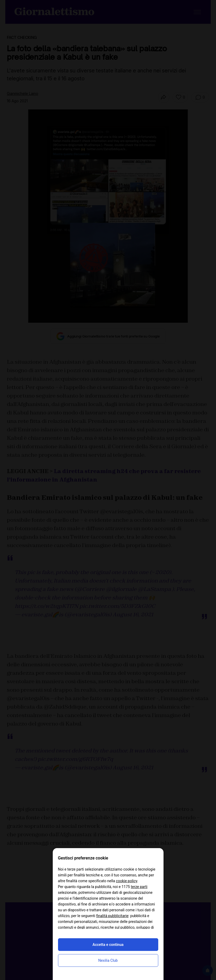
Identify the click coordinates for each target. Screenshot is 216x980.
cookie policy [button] (127, 881)
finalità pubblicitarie (112, 916)
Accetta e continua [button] (108, 945)
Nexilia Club (108, 960)
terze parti (139, 887)
